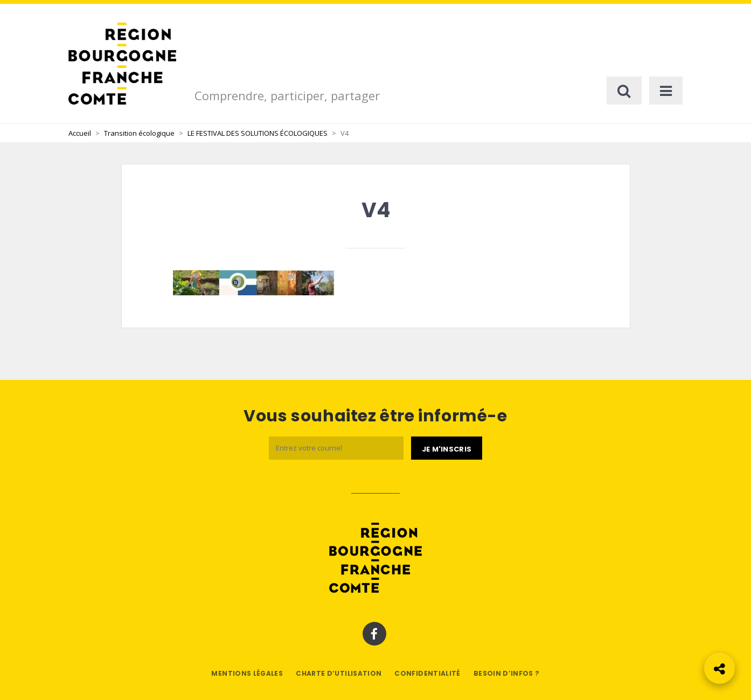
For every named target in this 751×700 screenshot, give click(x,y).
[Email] (336, 448)
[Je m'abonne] (447, 448)
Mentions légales (247, 673)
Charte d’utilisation (339, 673)
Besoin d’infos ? (507, 673)
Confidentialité (427, 673)
